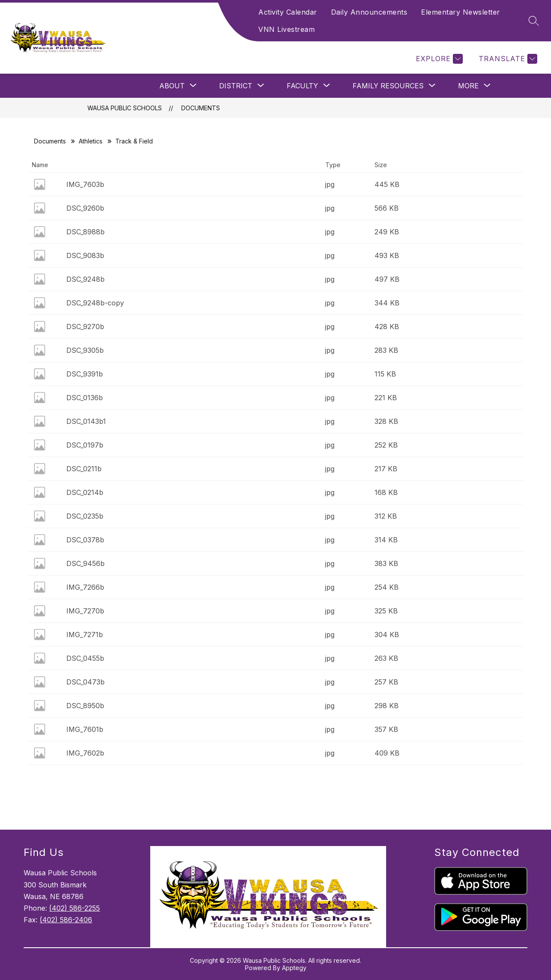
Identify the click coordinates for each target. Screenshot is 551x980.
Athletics (91, 141)
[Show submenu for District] (236, 86)
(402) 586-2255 (74, 908)
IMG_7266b (85, 587)
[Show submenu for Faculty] (302, 86)
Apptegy (294, 968)
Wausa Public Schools (125, 108)
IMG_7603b (85, 184)
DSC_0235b (85, 516)
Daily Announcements (369, 12)
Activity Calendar (288, 12)
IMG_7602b (85, 753)
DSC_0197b (85, 445)
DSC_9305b (85, 350)
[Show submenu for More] (468, 86)
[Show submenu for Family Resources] (388, 86)
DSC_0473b (85, 682)
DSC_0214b (85, 492)
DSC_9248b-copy (95, 303)
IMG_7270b (85, 611)
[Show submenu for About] (172, 86)
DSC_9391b (85, 374)
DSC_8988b (85, 232)
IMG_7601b (85, 729)
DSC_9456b (85, 563)
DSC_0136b (85, 398)
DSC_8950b (85, 706)
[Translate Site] (507, 59)
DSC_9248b (85, 279)
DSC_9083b (85, 255)
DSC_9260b (85, 208)
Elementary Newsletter (461, 12)
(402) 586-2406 (66, 920)
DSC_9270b (85, 327)
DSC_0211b (84, 469)
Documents (201, 108)
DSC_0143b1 (86, 421)
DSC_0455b (85, 658)
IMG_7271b (85, 635)
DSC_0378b (85, 540)
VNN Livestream (286, 29)
